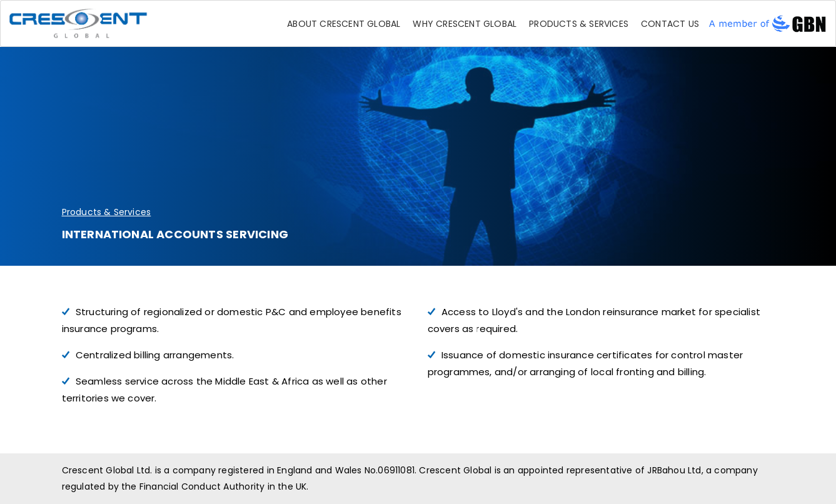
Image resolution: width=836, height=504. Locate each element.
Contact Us (670, 24)
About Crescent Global (344, 24)
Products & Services (579, 24)
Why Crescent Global (465, 24)
